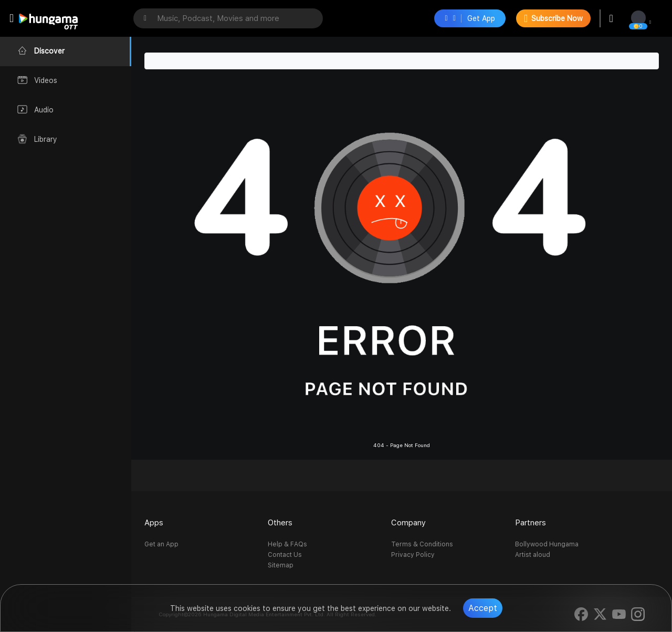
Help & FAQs (287, 544)
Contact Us (285, 555)
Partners (531, 523)
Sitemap (281, 565)
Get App (470, 18)
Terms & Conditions (422, 544)
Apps (154, 523)
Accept (483, 608)
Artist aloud (533, 555)
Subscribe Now (553, 18)
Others (280, 523)
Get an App (161, 544)
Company (408, 523)
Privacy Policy (413, 555)
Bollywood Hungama (547, 544)
